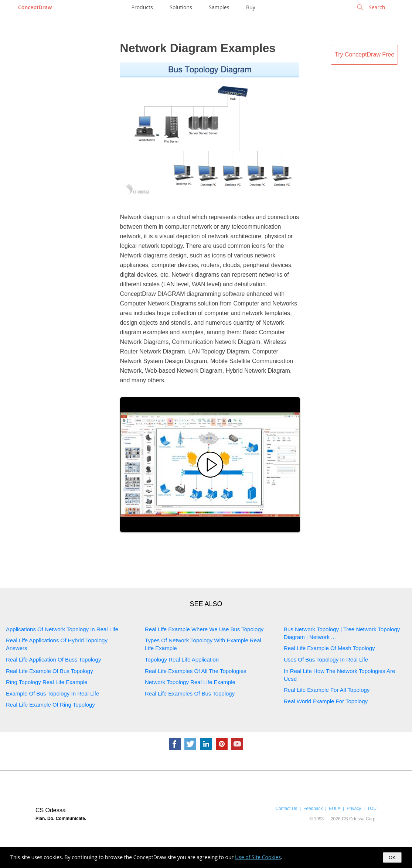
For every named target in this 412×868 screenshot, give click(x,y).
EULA (335, 809)
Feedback (313, 809)
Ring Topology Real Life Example (47, 682)
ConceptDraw (35, 7)
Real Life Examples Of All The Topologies (196, 671)
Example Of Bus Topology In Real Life (52, 693)
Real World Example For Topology (326, 701)
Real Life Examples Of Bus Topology (190, 693)
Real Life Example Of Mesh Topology (329, 648)
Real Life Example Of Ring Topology (50, 705)
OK (392, 857)
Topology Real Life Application (182, 659)
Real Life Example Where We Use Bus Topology (204, 629)
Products (142, 7)
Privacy (354, 809)
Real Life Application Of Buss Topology (53, 659)
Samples (219, 7)
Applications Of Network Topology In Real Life (62, 629)
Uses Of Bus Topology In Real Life (326, 659)
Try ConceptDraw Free (365, 54)
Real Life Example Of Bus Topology (50, 671)
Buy (251, 7)
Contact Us (286, 809)
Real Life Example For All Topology (327, 690)
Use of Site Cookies (258, 857)
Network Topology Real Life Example (190, 682)
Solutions (181, 7)
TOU (372, 809)
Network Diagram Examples (198, 48)
